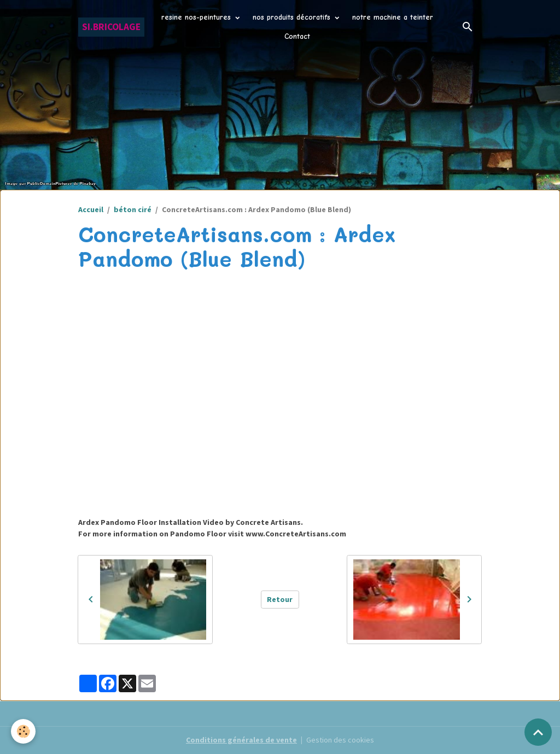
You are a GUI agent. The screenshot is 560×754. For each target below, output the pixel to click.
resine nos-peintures (197, 17)
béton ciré (133, 209)
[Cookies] (23, 731)
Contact (297, 36)
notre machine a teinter (393, 17)
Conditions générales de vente (241, 740)
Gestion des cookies (340, 740)
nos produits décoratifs (293, 17)
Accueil (91, 209)
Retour (280, 599)
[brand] (111, 27)
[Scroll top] (538, 732)
